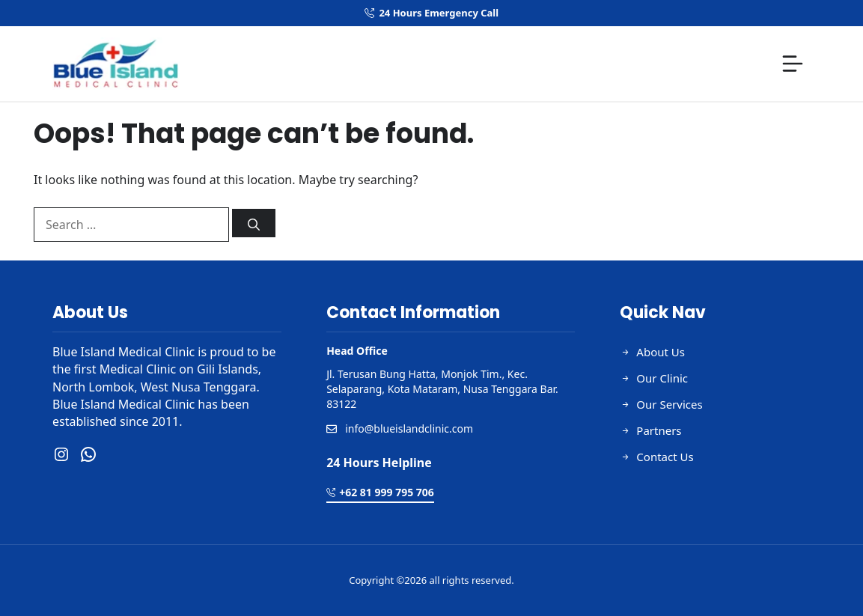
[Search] (254, 223)
